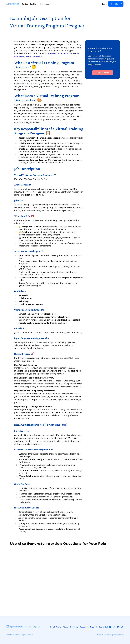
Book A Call (103, 627)
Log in (105, 4)
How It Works (56, 627)
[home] (14, 4)
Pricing (25, 4)
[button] (48, 4)
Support (94, 627)
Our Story (34, 4)
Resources (84, 627)
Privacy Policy (118, 635)
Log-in (28, 627)
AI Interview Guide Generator (59, 53)
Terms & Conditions (104, 635)
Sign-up (37, 627)
